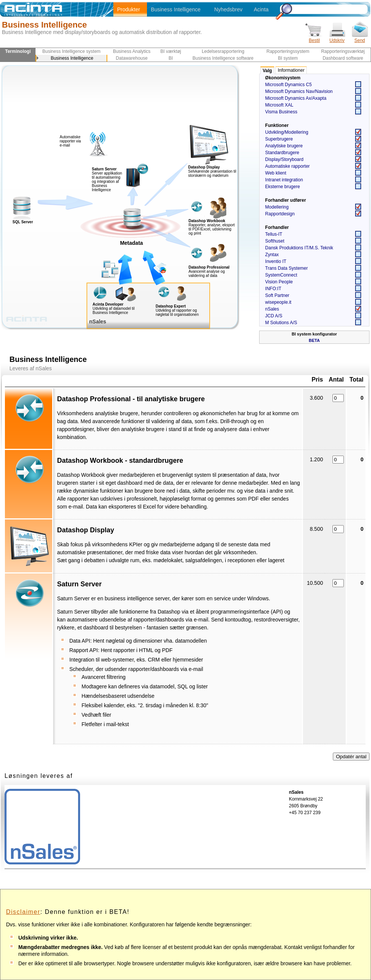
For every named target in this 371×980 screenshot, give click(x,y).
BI (171, 58)
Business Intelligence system (71, 51)
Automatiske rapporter (288, 166)
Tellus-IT (274, 234)
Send (360, 38)
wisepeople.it (278, 302)
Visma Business (281, 112)
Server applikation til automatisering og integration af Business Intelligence (107, 179)
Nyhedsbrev (228, 9)
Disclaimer (23, 912)
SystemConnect (281, 275)
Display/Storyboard (284, 159)
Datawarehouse (132, 58)
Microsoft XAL (279, 105)
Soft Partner (277, 295)
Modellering (277, 207)
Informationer (291, 70)
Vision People (279, 282)
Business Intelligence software (223, 58)
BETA (314, 340)
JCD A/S (274, 316)
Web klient (276, 173)
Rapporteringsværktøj (343, 51)
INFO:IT (273, 289)
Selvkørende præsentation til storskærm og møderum (212, 173)
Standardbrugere (282, 153)
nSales (272, 309)
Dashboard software (343, 58)
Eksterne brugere (283, 187)
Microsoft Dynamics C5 (288, 85)
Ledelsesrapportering (223, 51)
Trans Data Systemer (287, 268)
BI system (288, 58)
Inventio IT (276, 261)
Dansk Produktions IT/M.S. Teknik (299, 248)
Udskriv (337, 38)
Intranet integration (284, 180)
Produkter (129, 9)
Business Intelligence (176, 9)
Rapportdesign (280, 214)
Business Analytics (132, 51)
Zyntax (272, 255)
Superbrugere (279, 139)
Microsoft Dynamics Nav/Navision (299, 91)
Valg (267, 71)
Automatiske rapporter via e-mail (70, 141)
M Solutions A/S (281, 323)
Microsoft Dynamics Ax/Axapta (296, 98)
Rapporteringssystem (288, 51)
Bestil (314, 38)
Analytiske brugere (284, 146)
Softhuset (275, 241)
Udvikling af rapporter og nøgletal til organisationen (177, 312)
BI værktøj (171, 51)
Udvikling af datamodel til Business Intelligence (114, 311)
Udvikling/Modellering (287, 132)
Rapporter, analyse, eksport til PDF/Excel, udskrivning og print (212, 229)
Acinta (261, 9)
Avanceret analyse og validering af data (207, 274)
